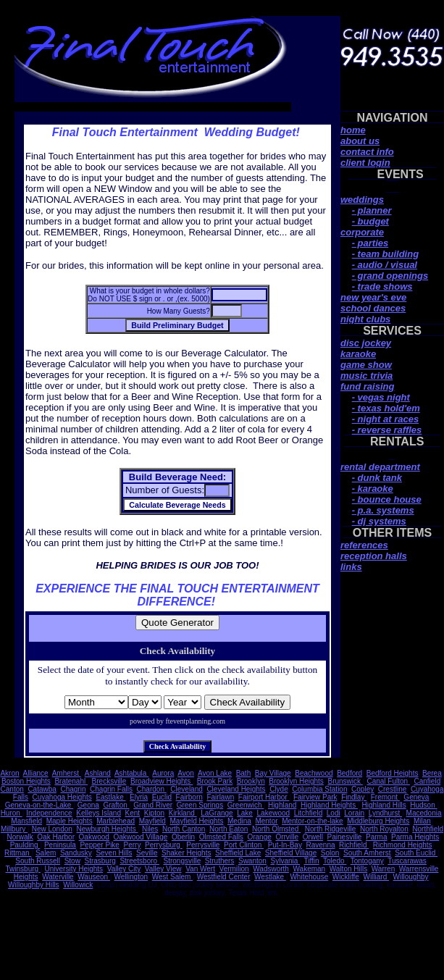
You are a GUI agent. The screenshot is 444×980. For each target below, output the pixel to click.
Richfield (354, 845)
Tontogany (367, 861)
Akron (9, 773)
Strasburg (100, 861)
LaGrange (217, 813)
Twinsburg (23, 869)
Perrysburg (164, 845)
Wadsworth (271, 869)
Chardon (152, 789)
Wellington (131, 877)
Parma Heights (415, 837)
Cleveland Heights (236, 789)
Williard (376, 877)
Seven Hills (114, 853)
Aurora (163, 773)
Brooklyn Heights (296, 781)
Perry (133, 845)
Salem (46, 853)
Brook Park (215, 781)
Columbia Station (319, 789)
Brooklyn (251, 781)
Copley (363, 789)
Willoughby (411, 877)
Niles (150, 829)
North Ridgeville (331, 829)
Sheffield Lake (238, 853)
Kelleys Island (99, 813)
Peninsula (60, 845)
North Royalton (384, 829)
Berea (432, 773)
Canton (12, 789)
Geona (88, 805)
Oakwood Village (140, 837)
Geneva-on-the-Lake (39, 805)
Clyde (279, 789)
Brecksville (109, 781)
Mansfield (26, 821)
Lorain (354, 813)
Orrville (287, 837)
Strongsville (183, 861)
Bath (244, 773)
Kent (133, 813)
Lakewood (274, 813)
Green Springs (200, 805)
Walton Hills (348, 869)
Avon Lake (215, 773)
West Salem (173, 877)
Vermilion (234, 869)
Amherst (67, 773)
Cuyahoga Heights (62, 797)
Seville (147, 853)
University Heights (74, 869)
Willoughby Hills (34, 885)
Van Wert (200, 869)
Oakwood (94, 837)
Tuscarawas (407, 861)
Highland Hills (384, 805)
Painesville (345, 837)
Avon (186, 773)
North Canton (184, 829)
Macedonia (424, 813)
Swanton (252, 861)
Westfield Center (224, 877)
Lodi (334, 813)
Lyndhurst (385, 813)
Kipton (154, 813)
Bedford (349, 773)
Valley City (124, 869)
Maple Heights (70, 821)
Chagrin (73, 789)
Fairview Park (315, 797)
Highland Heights (329, 805)
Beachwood (314, 773)
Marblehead (116, 821)
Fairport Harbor (264, 797)
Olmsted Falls (221, 837)
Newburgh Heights (107, 829)
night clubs (365, 319)
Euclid (162, 797)
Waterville (58, 877)
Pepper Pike (99, 845)
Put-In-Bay (285, 845)
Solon (330, 853)
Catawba (42, 789)
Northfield (428, 829)
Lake (245, 813)
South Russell (38, 861)
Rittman (18, 853)
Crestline (392, 789)
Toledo (335, 861)
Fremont (385, 797)
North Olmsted (276, 829)
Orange (259, 837)
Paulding (25, 845)
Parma (376, 837)
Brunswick (345, 781)
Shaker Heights (186, 853)
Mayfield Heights (196, 821)
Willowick (78, 885)
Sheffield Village (291, 853)
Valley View (163, 869)
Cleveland (186, 789)
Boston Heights (26, 781)
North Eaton (229, 829)
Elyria (139, 797)
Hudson (423, 805)
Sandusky (76, 853)
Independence (49, 813)
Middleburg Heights (378, 821)
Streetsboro (139, 861)
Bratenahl (71, 781)
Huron (12, 813)
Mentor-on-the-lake (312, 821)
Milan (422, 821)
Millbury (14, 829)
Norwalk (20, 837)
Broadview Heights (162, 781)
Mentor (266, 821)
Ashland (98, 773)
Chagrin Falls (111, 789)
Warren (383, 869)
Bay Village (273, 773)
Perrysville (203, 845)
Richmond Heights (403, 845)
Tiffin (311, 861)
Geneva (416, 797)
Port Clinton (244, 845)
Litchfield (308, 813)
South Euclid (416, 853)
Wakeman (310, 869)
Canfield (428, 781)
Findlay (354, 797)
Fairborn (189, 797)
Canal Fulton (388, 781)
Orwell (313, 837)
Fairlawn (220, 797)
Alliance (36, 773)
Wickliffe (346, 877)
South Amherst (367, 853)
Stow (72, 861)
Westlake (270, 877)
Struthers (220, 861)
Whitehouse (309, 877)
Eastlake (110, 797)
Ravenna (320, 845)
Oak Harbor (56, 837)
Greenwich (246, 805)
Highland (282, 805)
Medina (239, 821)
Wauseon (94, 877)
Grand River (153, 805)
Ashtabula (131, 773)
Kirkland (183, 813)
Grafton (116, 805)
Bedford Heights (393, 773)
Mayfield (152, 821)
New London (52, 829)
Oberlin (183, 837)
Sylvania (285, 861)
